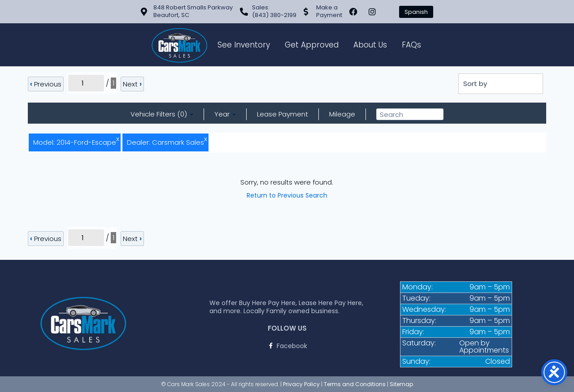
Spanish (416, 12)
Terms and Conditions (355, 384)
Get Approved (312, 45)
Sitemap (401, 384)
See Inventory (244, 45)
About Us (370, 45)
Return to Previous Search (287, 195)
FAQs (411, 45)
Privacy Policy (301, 384)
